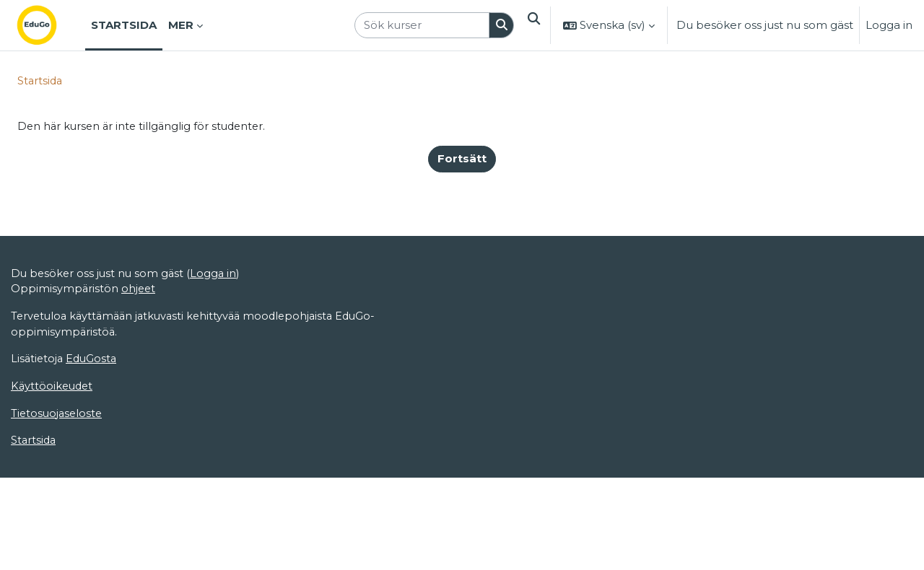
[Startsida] (48, 25)
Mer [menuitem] (181, 25)
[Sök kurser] (419, 26)
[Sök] (499, 26)
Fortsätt (462, 160)
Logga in (889, 25)
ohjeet (140, 428)
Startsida (41, 81)
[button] (532, 25)
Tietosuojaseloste (58, 555)
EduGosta (94, 500)
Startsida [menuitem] (124, 25)
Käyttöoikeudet (53, 528)
